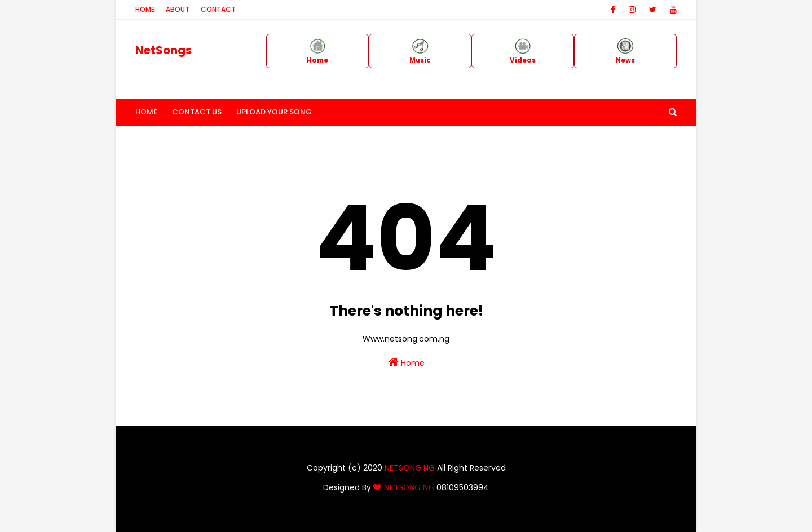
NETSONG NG (410, 468)
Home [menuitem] (146, 112)
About (178, 9)
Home (145, 9)
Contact (218, 9)
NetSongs (164, 50)
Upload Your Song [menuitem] (274, 112)
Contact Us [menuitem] (197, 112)
